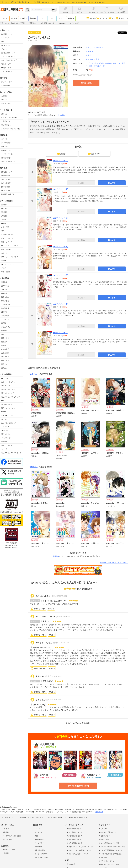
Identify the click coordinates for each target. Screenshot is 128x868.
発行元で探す (6, 158)
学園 (96, 63)
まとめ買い (94, 154)
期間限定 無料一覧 (8, 194)
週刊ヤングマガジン (8, 389)
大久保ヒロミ (6, 305)
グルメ (4, 268)
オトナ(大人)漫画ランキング (77, 854)
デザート (4, 442)
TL (43, 18)
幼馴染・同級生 (105, 63)
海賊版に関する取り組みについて (12, 512)
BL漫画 (4, 223)
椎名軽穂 (4, 331)
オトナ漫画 (5, 227)
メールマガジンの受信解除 (12, 836)
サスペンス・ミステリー (10, 246)
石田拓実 (4, 293)
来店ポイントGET (7, 82)
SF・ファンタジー (8, 264)
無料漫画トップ (7, 34)
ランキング (102, 18)
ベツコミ (4, 419)
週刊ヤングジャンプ (8, 408)
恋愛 (3, 231)
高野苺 (4, 346)
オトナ (61, 18)
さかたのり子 (6, 327)
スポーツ (4, 253)
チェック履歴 (6, 103)
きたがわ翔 (5, 316)
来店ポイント (122, 18)
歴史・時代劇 (6, 249)
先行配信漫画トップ (8, 53)
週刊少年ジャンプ (7, 393)
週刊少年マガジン (7, 404)
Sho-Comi (5, 430)
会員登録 (4, 96)
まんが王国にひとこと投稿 (10, 129)
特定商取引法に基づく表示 (109, 865)
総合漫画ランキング (74, 829)
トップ (5, 18)
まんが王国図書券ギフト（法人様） (112, 850)
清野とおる (5, 338)
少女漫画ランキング (74, 836)
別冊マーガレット (7, 416)
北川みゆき (5, 319)
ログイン (4, 100)
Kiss (3, 401)
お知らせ (4, 114)
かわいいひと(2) (61, 189)
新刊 (111, 18)
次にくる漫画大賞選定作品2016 (43, 115)
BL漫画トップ (6, 68)
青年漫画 (4, 212)
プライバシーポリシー (107, 861)
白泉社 (89, 55)
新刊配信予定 (6, 45)
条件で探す (5, 139)
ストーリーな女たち (8, 382)
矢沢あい (4, 368)
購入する (112, 183)
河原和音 (4, 312)
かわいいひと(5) (61, 275)
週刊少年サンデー (7, 434)
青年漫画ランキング (74, 839)
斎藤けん (95, 47)
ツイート (124, 33)
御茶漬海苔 (5, 308)
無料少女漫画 (6, 183)
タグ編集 (61, 115)
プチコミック (6, 386)
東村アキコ (5, 357)
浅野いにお (5, 286)
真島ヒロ (4, 364)
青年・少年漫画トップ (9, 60)
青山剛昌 (4, 282)
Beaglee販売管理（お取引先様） (111, 854)
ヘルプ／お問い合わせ (9, 118)
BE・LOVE (5, 378)
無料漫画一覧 (6, 176)
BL (52, 18)
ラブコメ (89, 63)
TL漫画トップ (6, 64)
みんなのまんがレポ (8, 162)
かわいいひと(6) (61, 304)
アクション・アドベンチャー (11, 257)
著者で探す (5, 147)
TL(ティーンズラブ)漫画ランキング (80, 847)
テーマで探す (6, 143)
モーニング (5, 427)
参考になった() (40, 609)
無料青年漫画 (6, 187)
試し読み (81, 183)
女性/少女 (23, 18)
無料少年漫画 (6, 191)
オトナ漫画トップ (7, 71)
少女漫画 (4, 208)
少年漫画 (4, 216)
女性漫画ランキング (74, 832)
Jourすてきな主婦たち (9, 423)
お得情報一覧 (6, 86)
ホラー (4, 261)
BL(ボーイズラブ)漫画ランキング (79, 850)
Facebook (71, 864)
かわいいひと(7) (61, 333)
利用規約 (103, 857)
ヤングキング (6, 438)
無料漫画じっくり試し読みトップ (31, 818)
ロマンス (117, 63)
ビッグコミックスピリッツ (10, 397)
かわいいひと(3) (61, 218)
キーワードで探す (7, 154)
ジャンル (91, 18)
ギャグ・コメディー (8, 238)
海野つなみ (5, 297)
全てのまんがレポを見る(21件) (78, 723)
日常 (91, 66)
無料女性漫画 (6, 179)
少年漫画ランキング (74, 843)
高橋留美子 (5, 349)
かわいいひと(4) (61, 247)
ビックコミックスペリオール (11, 453)
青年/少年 (33, 18)
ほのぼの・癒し (100, 66)
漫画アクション (7, 445)
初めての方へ (6, 125)
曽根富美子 (5, 342)
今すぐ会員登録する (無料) (78, 786)
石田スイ (4, 290)
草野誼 (4, 323)
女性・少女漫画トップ (9, 57)
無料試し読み (86, 83)
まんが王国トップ (8, 818)
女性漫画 (4, 205)
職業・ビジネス (7, 242)
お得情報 (6, 853)
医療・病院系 (6, 272)
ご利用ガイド (6, 121)
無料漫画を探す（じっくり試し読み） (114, 563)
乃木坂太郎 (5, 353)
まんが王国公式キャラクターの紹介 (112, 847)
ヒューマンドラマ (7, 235)
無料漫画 (71, 18)
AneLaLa (34, 467)
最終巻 (61, 154)
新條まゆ (4, 334)
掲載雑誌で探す (7, 150)
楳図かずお (5, 301)
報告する (51, 609)
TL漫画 (4, 220)
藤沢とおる (5, 360)
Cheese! (4, 412)
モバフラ (4, 449)
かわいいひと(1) (61, 161)
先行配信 (14, 18)
